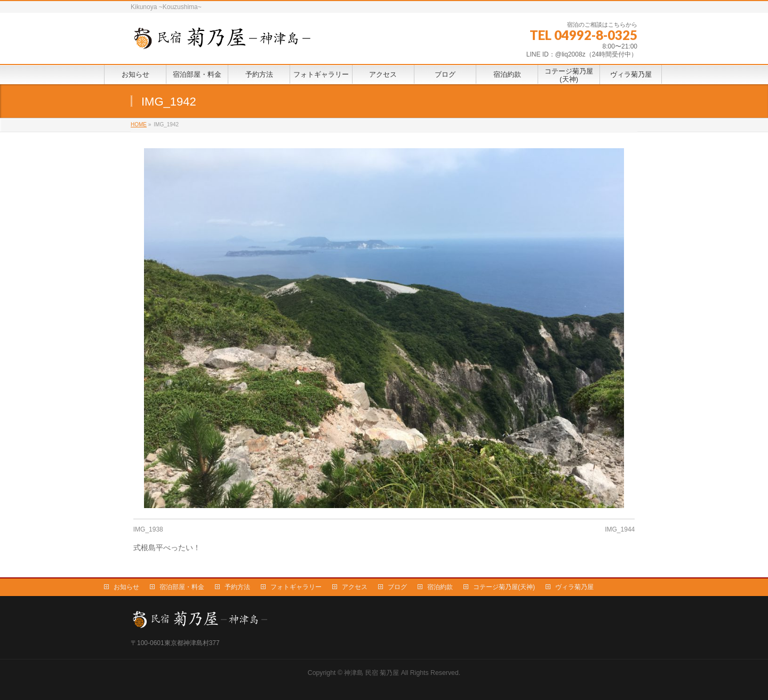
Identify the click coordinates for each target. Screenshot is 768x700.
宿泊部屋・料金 (182, 587)
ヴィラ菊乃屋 (574, 587)
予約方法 (237, 587)
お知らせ (126, 587)
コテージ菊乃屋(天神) (504, 587)
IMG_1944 (620, 529)
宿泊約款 (440, 587)
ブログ (397, 587)
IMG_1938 (148, 529)
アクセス (355, 587)
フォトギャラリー (296, 587)
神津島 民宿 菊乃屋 (371, 673)
